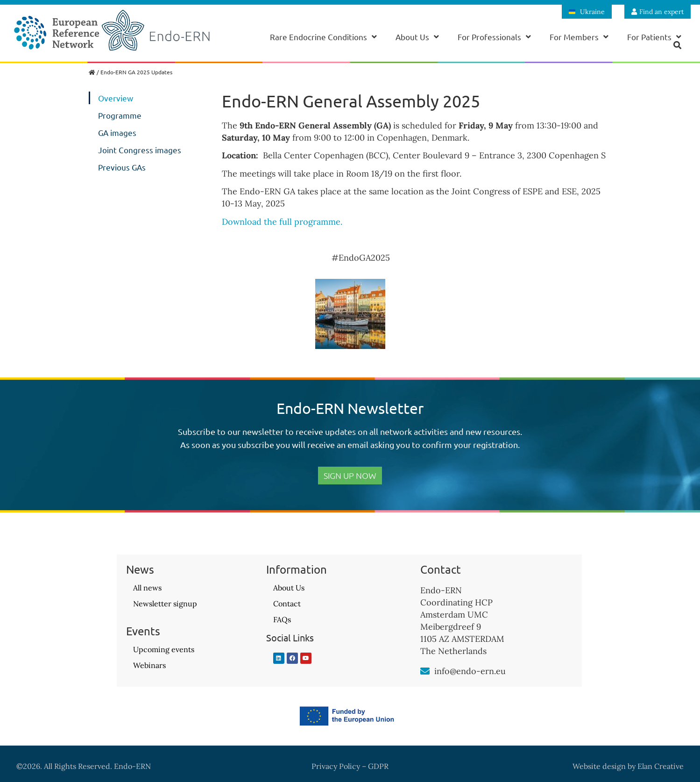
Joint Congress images (140, 150)
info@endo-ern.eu (470, 671)
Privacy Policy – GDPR (350, 766)
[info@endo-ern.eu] (425, 671)
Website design (599, 766)
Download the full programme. (284, 222)
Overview (116, 98)
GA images (117, 132)
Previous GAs (122, 167)
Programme (120, 115)
